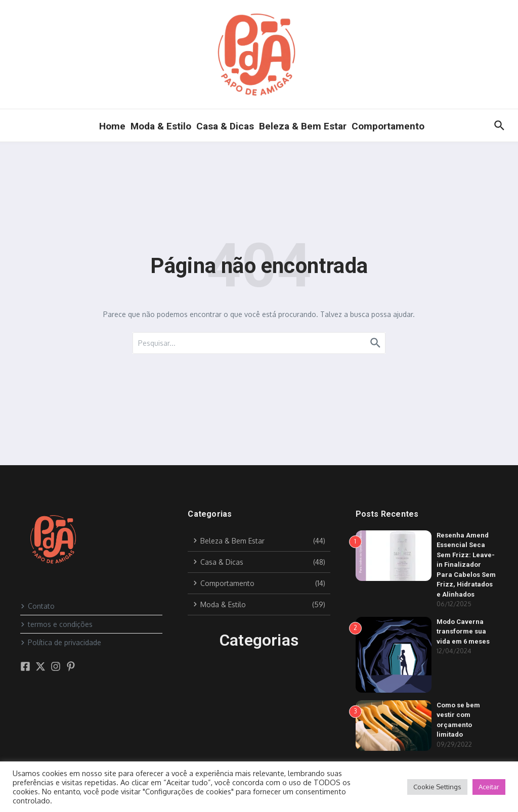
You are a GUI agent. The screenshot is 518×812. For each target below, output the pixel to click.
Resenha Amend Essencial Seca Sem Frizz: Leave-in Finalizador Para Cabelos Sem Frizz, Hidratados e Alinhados (466, 565)
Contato (37, 606)
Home (112, 126)
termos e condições (56, 624)
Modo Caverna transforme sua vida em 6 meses (463, 631)
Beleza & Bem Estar (303, 126)
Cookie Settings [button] (437, 787)
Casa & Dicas (225, 126)
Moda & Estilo (161, 126)
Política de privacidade (61, 642)
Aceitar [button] (489, 787)
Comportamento (388, 126)
